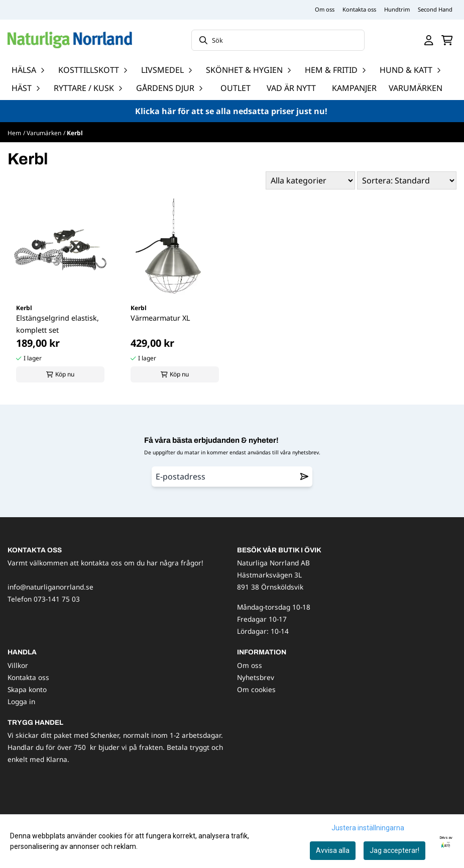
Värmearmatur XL (160, 318)
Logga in (21, 701)
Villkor (18, 665)
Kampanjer (354, 88)
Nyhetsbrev (256, 677)
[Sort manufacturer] (310, 180)
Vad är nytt (291, 88)
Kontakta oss (359, 9)
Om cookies (256, 689)
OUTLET (236, 88)
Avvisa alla (333, 850)
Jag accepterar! (394, 850)
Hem (14, 133)
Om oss (325, 9)
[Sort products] (407, 180)
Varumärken (416, 88)
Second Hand (435, 9)
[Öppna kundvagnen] (447, 40)
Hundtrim (397, 9)
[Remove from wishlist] (304, 476)
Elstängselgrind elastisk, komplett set (57, 324)
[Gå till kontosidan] (429, 40)
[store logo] (70, 40)
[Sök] (278, 40)
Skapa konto (27, 689)
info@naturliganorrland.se (50, 587)
